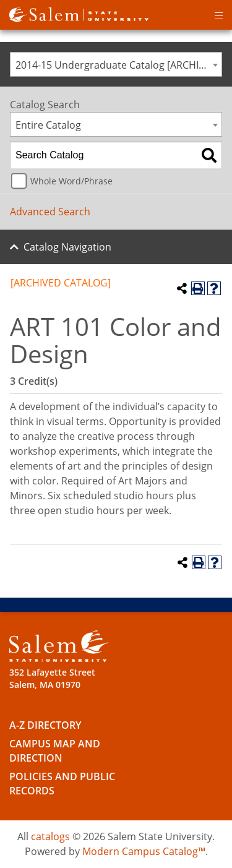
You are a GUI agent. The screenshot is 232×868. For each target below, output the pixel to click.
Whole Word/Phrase (71, 181)
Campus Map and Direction (55, 751)
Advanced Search (50, 212)
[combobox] (116, 64)
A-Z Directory (45, 725)
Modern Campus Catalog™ (144, 851)
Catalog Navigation (67, 247)
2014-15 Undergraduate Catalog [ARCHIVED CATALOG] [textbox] (118, 65)
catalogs (50, 836)
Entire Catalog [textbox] (48, 125)
